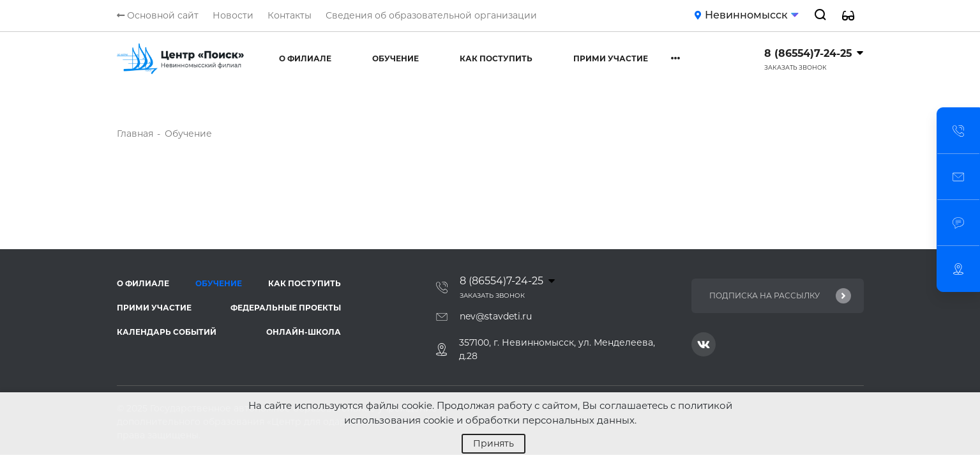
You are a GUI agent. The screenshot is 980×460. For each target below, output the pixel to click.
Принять (494, 443)
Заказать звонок (795, 67)
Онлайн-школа (304, 332)
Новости (233, 15)
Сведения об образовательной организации (431, 15)
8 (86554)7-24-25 (808, 53)
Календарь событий (167, 332)
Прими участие (611, 58)
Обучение (396, 58)
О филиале (305, 58)
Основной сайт (158, 15)
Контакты (290, 15)
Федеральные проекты (286, 308)
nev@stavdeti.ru (496, 316)
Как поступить (496, 58)
